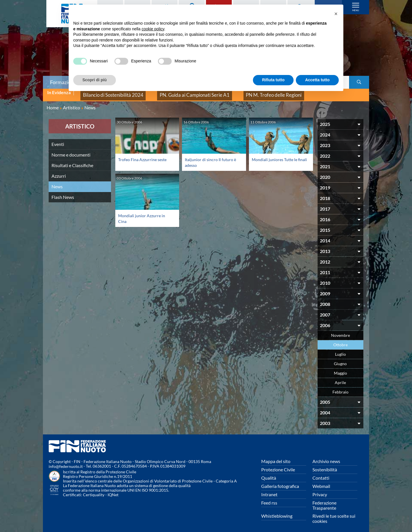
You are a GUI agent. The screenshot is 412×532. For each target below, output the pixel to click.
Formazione (63, 82)
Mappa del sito (276, 457)
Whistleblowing (277, 511)
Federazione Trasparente (324, 501)
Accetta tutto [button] (317, 80)
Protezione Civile (278, 465)
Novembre (340, 331)
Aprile (340, 378)
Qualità (269, 473)
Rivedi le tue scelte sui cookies (334, 514)
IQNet (113, 490)
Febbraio (340, 387)
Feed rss (269, 498)
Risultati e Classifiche (72, 161)
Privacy (320, 490)
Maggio (340, 368)
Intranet (269, 490)
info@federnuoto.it (66, 462)
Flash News (63, 192)
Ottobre (340, 340)
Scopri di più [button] (95, 80)
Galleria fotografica (280, 481)
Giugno (340, 359)
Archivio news (326, 457)
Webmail (321, 481)
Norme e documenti (71, 150)
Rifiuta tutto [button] (273, 80)
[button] (336, 14)
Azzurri (59, 171)
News (57, 182)
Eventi (58, 140)
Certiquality (94, 490)
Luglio (340, 350)
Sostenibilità (325, 465)
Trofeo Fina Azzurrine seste (145, 155)
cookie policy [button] (153, 29)
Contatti (321, 473)
